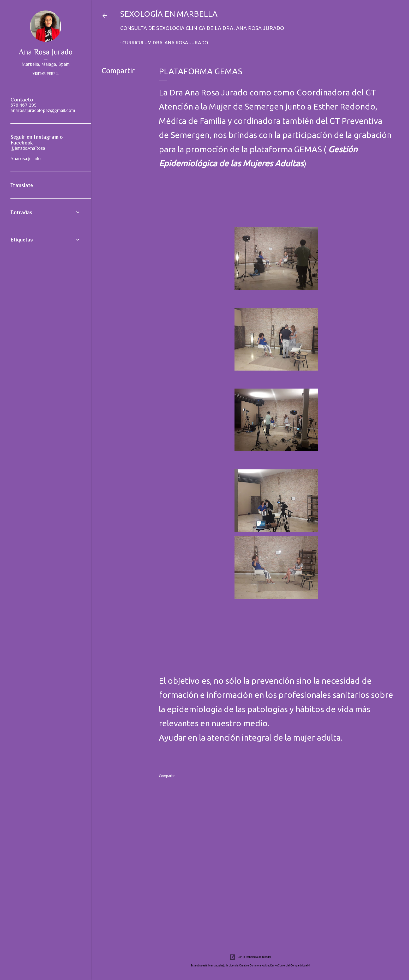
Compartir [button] (118, 71)
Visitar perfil (46, 74)
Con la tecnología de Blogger (250, 957)
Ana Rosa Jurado (46, 52)
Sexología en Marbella (169, 14)
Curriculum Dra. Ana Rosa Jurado (165, 43)
